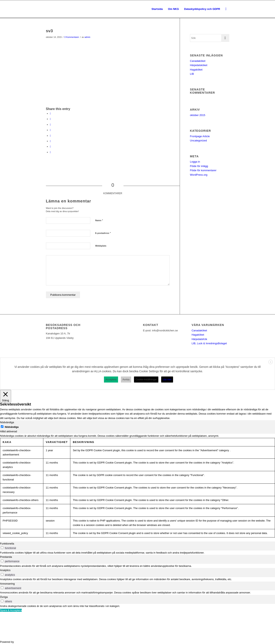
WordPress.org (199, 175)
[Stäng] (6, 396)
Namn (99, 220)
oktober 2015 (198, 115)
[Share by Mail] (50, 152)
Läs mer (167, 380)
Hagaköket (196, 70)
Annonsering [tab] (7, 584)
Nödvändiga (12, 427)
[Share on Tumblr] (50, 136)
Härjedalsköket (199, 65)
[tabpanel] (137, 486)
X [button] (271, 362)
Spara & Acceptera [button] (11, 610)
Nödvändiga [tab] (7, 422)
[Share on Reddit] (50, 147)
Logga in (195, 162)
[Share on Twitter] (50, 119)
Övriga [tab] (4, 597)
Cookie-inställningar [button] (146, 380)
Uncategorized (198, 141)
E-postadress (103, 233)
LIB (192, 74)
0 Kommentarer (72, 37)
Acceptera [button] (111, 380)
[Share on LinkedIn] (50, 130)
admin (87, 37)
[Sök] (226, 9)
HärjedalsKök (199, 339)
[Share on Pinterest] (50, 125)
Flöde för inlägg (199, 166)
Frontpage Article (200, 136)
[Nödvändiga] (2, 427)
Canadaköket (198, 61)
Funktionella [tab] (7, 544)
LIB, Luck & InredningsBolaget (209, 343)
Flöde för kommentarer (203, 170)
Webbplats (101, 246)
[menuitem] (157, 9)
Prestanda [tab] (6, 557)
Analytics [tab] (5, 570)
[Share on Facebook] (50, 114)
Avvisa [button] (126, 380)
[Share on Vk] (50, 141)
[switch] (2, 548)
